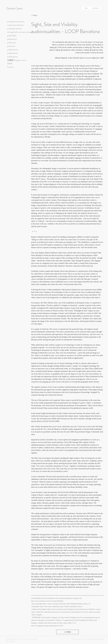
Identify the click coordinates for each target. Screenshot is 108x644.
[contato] (95, 8)
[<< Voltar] (67, 632)
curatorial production (16, 25)
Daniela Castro (15, 8)
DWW (10, 64)
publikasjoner (12, 57)
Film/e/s (11, 67)
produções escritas (15, 29)
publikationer (12, 53)
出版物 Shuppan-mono (17, 60)
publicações (12, 36)
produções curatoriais (16, 22)
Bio (8, 641)
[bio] (86, 8)
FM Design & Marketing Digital (94, 639)
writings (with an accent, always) (20, 32)
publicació (11, 46)
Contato (12, 641)
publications (12, 39)
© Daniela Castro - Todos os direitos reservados (22, 639)
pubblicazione (13, 50)
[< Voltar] (35, 15)
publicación (12, 43)
